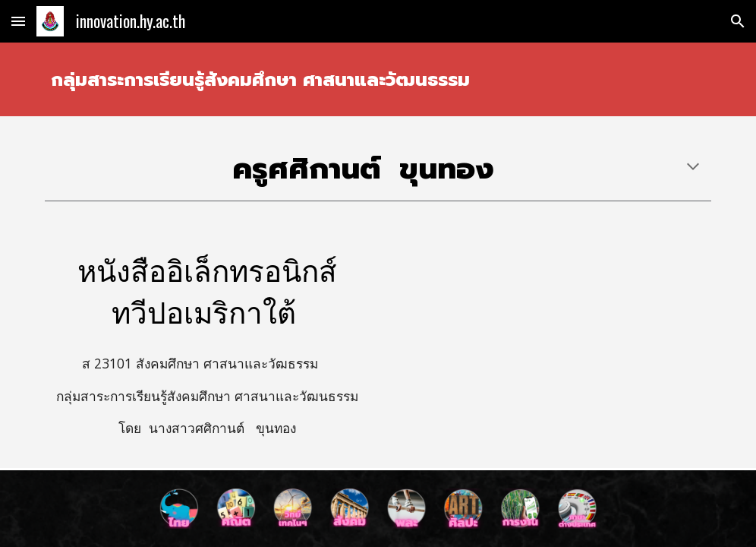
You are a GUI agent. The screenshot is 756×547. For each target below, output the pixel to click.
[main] (378, 79)
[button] (18, 21)
